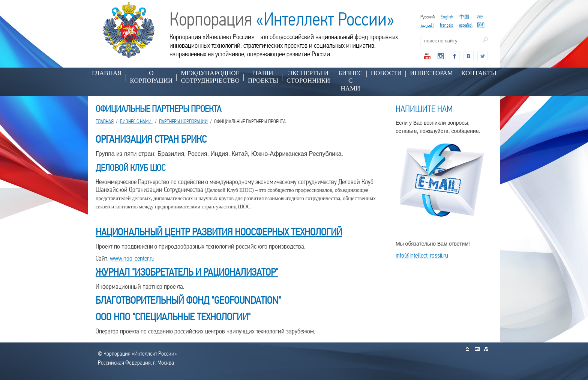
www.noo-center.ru (132, 258)
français (446, 25)
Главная (107, 73)
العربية (427, 25)
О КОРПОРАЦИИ (151, 77)
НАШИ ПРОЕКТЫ (263, 77)
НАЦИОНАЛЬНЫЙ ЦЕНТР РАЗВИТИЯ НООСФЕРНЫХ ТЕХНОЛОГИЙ (219, 232)
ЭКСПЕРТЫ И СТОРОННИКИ (308, 77)
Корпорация (282, 19)
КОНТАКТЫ (479, 73)
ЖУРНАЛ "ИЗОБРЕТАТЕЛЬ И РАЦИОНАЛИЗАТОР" (187, 272)
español (466, 25)
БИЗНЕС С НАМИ (350, 81)
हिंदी (481, 25)
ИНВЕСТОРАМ (431, 73)
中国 (464, 17)
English (447, 17)
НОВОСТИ (386, 73)
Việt (480, 17)
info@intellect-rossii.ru (422, 255)
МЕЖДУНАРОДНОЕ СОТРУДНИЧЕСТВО (210, 77)
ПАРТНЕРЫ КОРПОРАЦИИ (183, 121)
